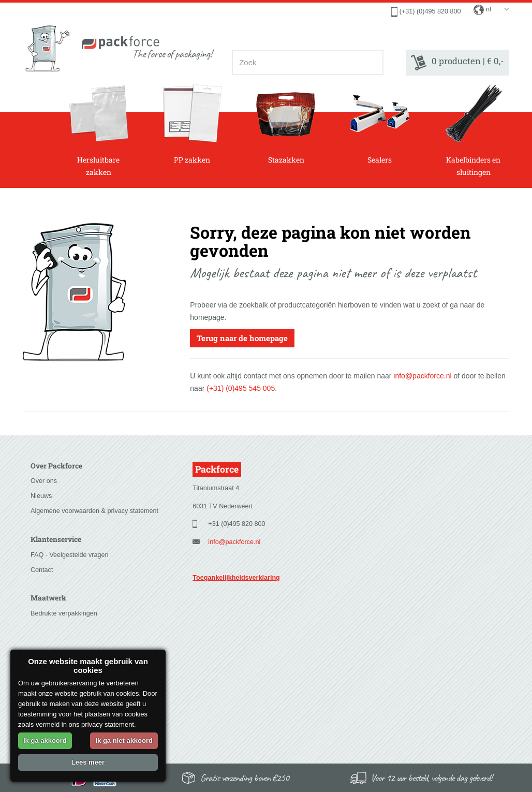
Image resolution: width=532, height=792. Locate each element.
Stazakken (286, 124)
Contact (42, 570)
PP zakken (192, 124)
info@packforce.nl (422, 376)
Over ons (44, 481)
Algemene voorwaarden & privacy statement (94, 511)
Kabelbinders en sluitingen (473, 130)
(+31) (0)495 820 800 (430, 11)
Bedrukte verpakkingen (64, 613)
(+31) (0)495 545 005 (241, 388)
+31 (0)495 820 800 (237, 524)
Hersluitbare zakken (99, 130)
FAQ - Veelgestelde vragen (70, 555)
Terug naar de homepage (242, 338)
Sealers (380, 124)
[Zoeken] (372, 62)
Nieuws (41, 496)
